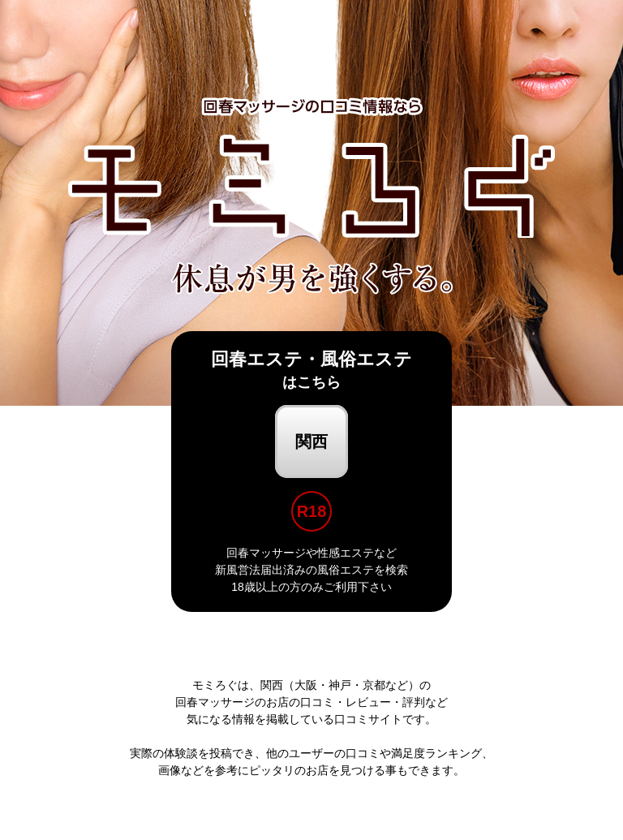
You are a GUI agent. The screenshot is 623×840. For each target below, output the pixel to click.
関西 (311, 442)
